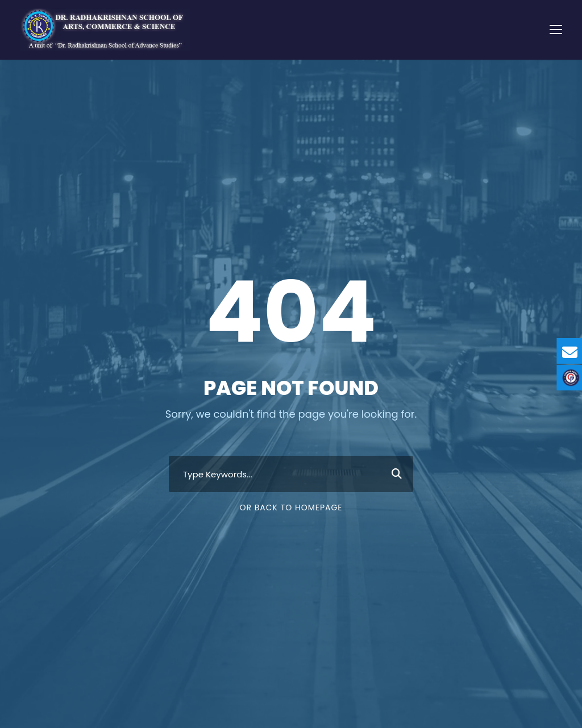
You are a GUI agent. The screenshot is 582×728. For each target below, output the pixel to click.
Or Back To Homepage (291, 507)
